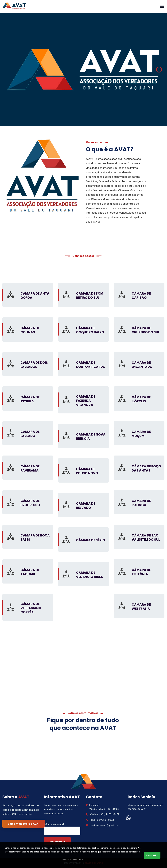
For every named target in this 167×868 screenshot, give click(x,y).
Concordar (152, 855)
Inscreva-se (57, 841)
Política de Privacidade (73, 860)
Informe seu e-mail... (55, 824)
